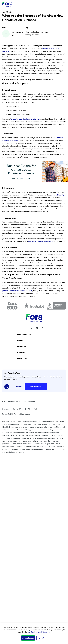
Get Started (36, 387)
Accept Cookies (28, 638)
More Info (41, 638)
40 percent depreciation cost (41, 241)
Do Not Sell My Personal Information (16, 414)
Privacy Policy (33, 409)
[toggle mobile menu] (59, 4)
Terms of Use (18, 409)
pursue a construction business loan (17, 291)
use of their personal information (39, 632)
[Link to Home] (7, 4)
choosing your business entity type (26, 119)
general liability (58, 195)
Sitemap (5, 409)
